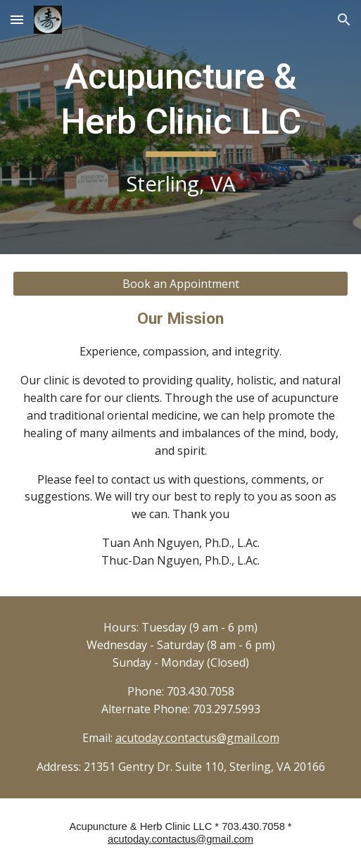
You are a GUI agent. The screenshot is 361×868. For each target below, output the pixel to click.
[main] (181, 127)
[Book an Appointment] (181, 284)
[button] (17, 19)
